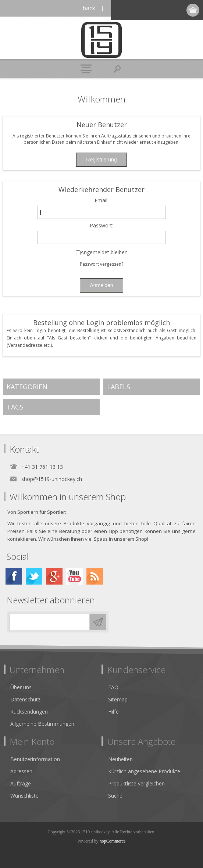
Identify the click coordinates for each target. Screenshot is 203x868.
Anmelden (165, 10)
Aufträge (21, 783)
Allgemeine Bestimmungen (42, 724)
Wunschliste (24, 796)
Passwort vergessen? (101, 264)
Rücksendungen (29, 712)
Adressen (21, 771)
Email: (101, 201)
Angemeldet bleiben (104, 253)
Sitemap (118, 699)
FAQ (113, 687)
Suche (115, 796)
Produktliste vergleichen (136, 783)
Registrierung (151, 10)
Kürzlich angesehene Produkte (144, 771)
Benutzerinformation (35, 759)
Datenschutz (25, 699)
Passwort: (101, 226)
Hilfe (113, 712)
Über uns (21, 687)
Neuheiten (120, 759)
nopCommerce (113, 841)
